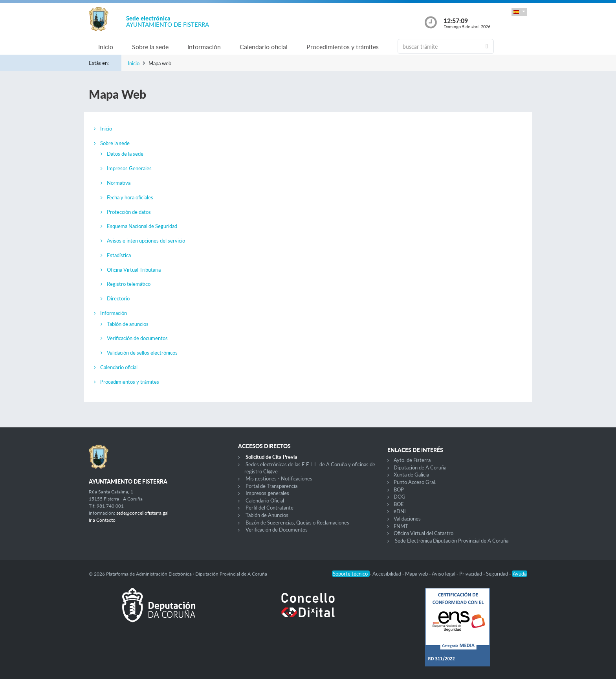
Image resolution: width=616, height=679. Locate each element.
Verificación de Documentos (277, 530)
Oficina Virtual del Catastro (423, 533)
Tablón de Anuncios (267, 515)
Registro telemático (129, 284)
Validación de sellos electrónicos (142, 353)
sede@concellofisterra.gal (142, 513)
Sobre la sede (150, 47)
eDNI (400, 511)
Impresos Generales (129, 168)
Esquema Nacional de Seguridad (142, 226)
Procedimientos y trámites (343, 47)
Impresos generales (267, 493)
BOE (399, 504)
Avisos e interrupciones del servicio (146, 241)
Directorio (118, 298)
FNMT (401, 526)
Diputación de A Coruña (420, 467)
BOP (399, 489)
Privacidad (471, 574)
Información (204, 47)
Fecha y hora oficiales (130, 197)
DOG (400, 497)
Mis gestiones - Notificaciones (279, 478)
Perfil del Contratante (269, 508)
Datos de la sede (125, 154)
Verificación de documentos (137, 338)
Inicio (106, 47)
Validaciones (407, 519)
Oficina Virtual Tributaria (134, 270)
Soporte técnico (351, 574)
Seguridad (498, 574)
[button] (519, 12)
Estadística (119, 255)
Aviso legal (444, 574)
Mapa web (417, 574)
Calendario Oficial (265, 501)
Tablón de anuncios (128, 324)
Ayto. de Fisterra (412, 460)
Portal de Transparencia (271, 486)
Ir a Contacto (102, 520)
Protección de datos (129, 212)
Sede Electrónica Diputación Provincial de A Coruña (452, 541)
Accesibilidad (387, 574)
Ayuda (520, 574)
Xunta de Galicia (411, 475)
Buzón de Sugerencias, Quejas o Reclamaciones (297, 523)
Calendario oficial (264, 47)
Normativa (119, 183)
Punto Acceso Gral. (415, 482)
